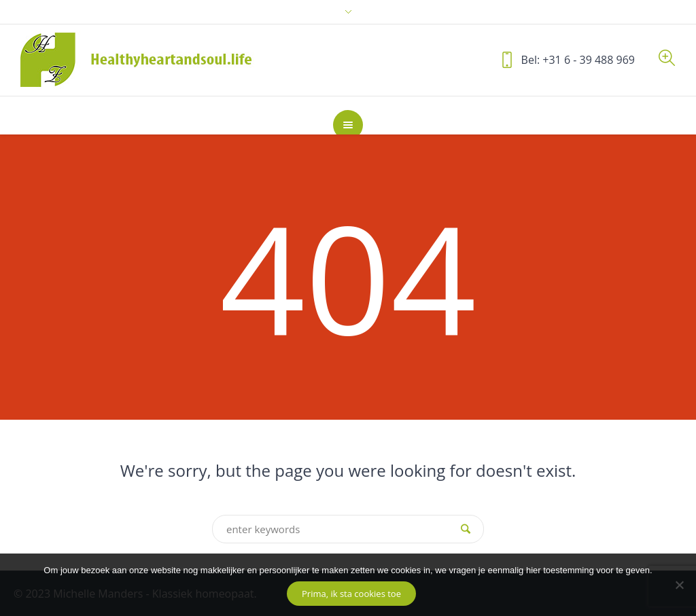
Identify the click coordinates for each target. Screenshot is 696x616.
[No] (679, 585)
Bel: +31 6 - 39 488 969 (578, 60)
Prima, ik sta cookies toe (351, 594)
